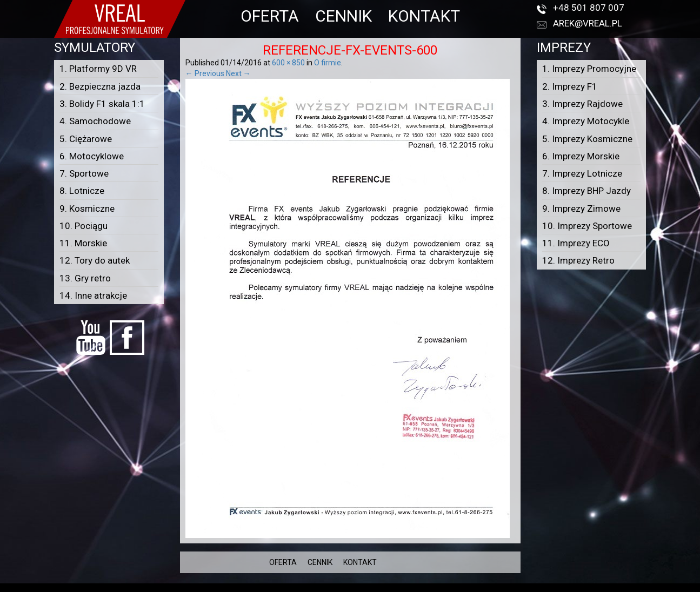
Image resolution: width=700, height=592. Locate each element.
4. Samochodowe (95, 121)
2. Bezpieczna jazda (100, 86)
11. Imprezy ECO (576, 243)
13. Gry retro (85, 278)
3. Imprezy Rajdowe (582, 104)
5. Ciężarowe (86, 139)
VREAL (369, 587)
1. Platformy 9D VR (98, 69)
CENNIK (344, 16)
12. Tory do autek (95, 260)
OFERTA (270, 16)
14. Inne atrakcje (93, 295)
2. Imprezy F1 (570, 86)
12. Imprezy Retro (578, 260)
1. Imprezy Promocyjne (589, 69)
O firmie (328, 63)
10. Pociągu (84, 226)
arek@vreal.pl (588, 23)
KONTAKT (424, 16)
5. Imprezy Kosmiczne (587, 139)
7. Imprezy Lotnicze (582, 173)
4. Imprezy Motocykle (586, 121)
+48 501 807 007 (589, 8)
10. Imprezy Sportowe (587, 226)
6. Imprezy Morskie (581, 156)
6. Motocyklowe (92, 156)
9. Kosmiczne (87, 208)
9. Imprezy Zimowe (581, 208)
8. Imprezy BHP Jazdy (586, 191)
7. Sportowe (84, 173)
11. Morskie (83, 243)
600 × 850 (288, 63)
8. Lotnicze (82, 191)
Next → (238, 73)
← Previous (205, 73)
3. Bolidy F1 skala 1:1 (102, 104)
